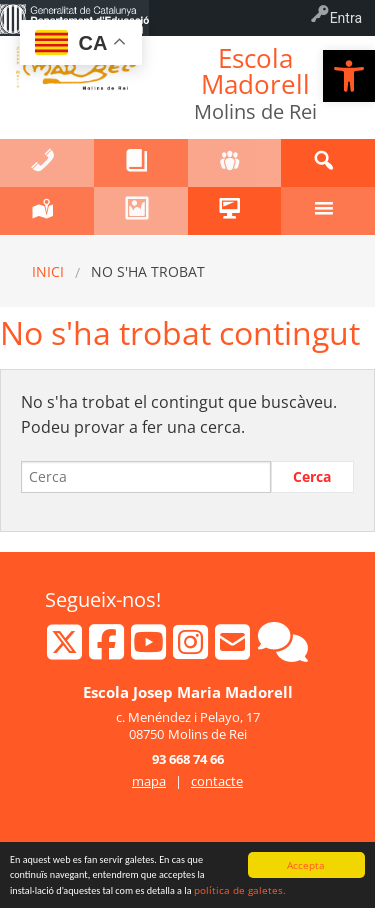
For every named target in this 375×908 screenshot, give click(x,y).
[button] (349, 76)
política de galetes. (240, 890)
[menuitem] (74, 18)
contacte (217, 781)
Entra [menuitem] (346, 18)
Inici (48, 271)
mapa (149, 781)
